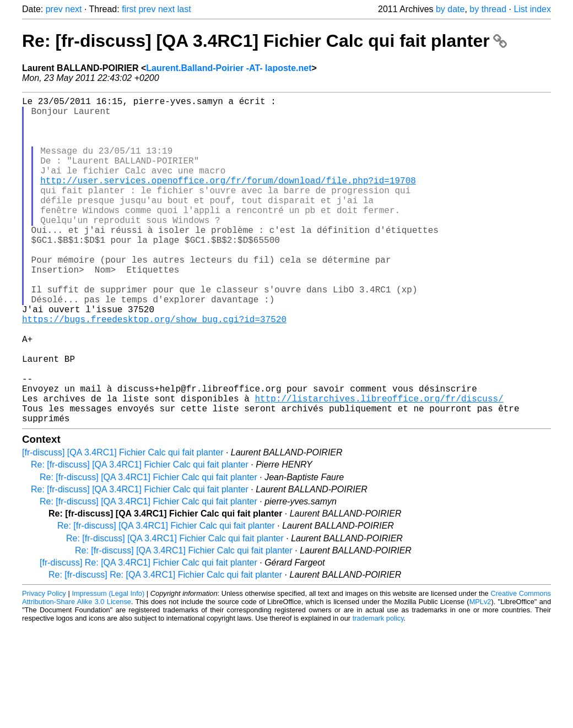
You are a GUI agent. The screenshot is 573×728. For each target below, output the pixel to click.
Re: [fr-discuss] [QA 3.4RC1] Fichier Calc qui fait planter (264, 41)
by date (450, 9)
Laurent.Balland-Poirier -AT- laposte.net (229, 68)
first (129, 9)
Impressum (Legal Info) (108, 666)
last (184, 9)
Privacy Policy (44, 666)
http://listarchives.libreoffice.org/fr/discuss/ (379, 466)
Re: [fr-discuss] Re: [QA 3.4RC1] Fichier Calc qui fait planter (165, 647)
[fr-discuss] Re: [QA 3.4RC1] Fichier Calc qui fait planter (148, 635)
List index (532, 9)
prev (54, 9)
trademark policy (378, 691)
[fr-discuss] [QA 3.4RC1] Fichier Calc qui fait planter (123, 525)
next (73, 9)
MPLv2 (480, 674)
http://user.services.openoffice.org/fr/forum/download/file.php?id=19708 (228, 200)
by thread (488, 9)
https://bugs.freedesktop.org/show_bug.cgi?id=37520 (154, 370)
